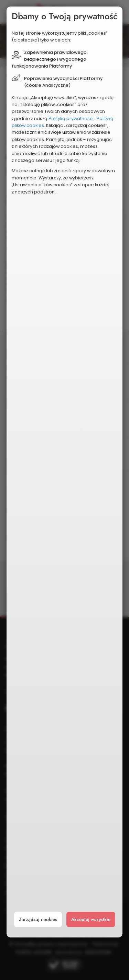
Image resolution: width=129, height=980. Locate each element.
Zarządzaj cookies (38, 919)
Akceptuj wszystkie (91, 919)
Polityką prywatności (71, 119)
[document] (65, 472)
